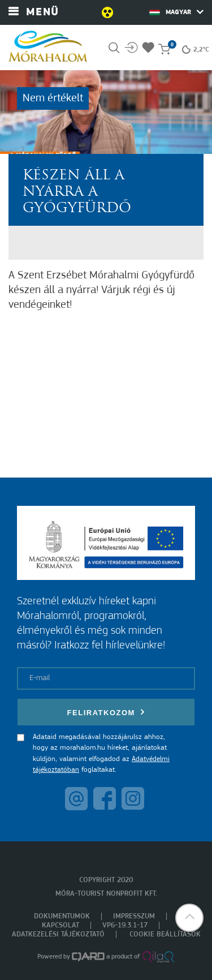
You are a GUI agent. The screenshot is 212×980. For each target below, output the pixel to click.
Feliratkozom (106, 712)
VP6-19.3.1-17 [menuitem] (125, 925)
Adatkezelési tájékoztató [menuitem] (58, 934)
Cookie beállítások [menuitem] (165, 934)
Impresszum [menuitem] (134, 916)
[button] (189, 918)
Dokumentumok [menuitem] (62, 916)
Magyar (176, 12)
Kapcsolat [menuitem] (60, 925)
